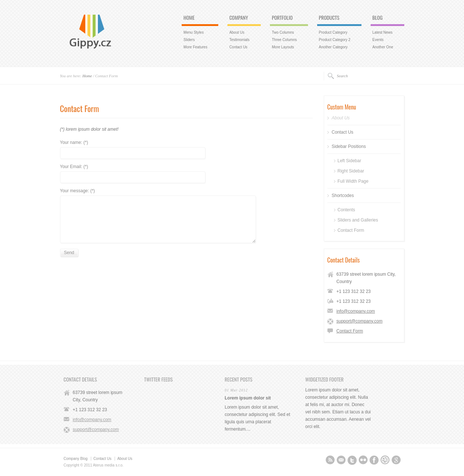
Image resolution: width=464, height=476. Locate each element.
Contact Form (351, 230)
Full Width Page (353, 181)
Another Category (333, 47)
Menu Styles (194, 32)
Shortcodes (343, 196)
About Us (237, 32)
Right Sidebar (351, 171)
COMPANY (239, 18)
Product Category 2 (335, 40)
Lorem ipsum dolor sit (248, 398)
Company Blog (76, 459)
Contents (346, 210)
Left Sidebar (350, 161)
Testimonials (239, 40)
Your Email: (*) (74, 167)
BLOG (378, 18)
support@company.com (360, 321)
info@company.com (356, 311)
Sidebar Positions (349, 146)
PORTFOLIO (282, 18)
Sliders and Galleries (358, 220)
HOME (189, 18)
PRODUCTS (329, 18)
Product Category (333, 32)
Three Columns (284, 40)
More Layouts (283, 47)
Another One (383, 47)
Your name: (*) (74, 143)
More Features (195, 47)
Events (378, 40)
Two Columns (283, 32)
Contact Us (238, 47)
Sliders (189, 40)
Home (87, 76)
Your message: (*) (78, 191)
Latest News (383, 32)
